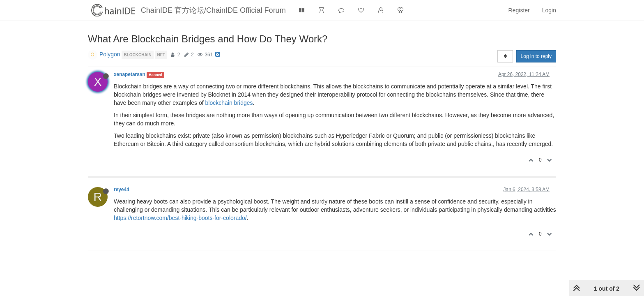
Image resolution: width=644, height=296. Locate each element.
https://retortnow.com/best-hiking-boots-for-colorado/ (180, 218)
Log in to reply (536, 56)
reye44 (122, 190)
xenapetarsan (130, 74)
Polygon (110, 54)
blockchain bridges (229, 103)
